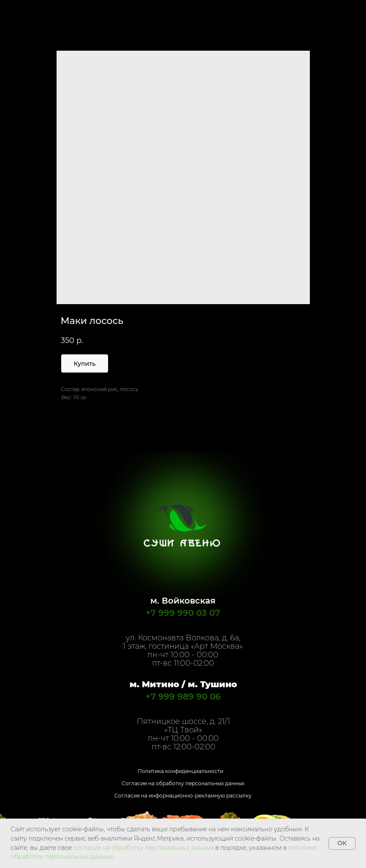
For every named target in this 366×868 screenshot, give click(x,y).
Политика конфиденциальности (180, 771)
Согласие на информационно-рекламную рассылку (183, 796)
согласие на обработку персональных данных (144, 848)
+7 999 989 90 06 (183, 697)
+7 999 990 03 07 (183, 613)
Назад (23, 12)
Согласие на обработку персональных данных (183, 783)
